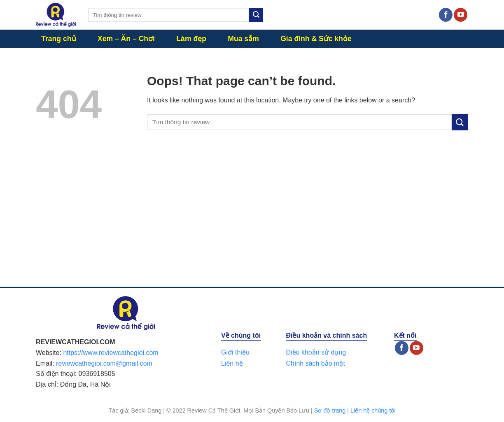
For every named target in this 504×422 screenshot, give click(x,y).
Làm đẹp (191, 39)
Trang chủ (58, 39)
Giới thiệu (235, 352)
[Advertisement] (252, 217)
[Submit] (256, 15)
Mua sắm (243, 39)
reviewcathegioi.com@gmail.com (104, 363)
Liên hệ (232, 363)
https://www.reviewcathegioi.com (111, 353)
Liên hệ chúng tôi (373, 410)
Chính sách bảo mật (315, 363)
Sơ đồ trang (330, 410)
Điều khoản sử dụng (316, 352)
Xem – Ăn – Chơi (126, 39)
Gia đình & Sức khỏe (316, 39)
